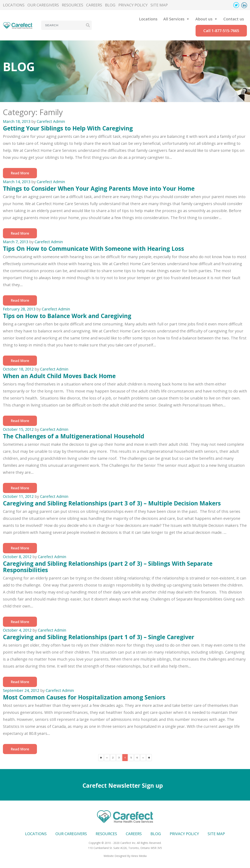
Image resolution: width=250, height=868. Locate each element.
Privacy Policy (133, 5)
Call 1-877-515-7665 (221, 31)
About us (204, 19)
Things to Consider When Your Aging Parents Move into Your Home (99, 188)
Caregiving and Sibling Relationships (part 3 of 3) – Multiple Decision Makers (112, 503)
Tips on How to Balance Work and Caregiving (67, 316)
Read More (20, 173)
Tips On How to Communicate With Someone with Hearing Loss (94, 249)
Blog (110, 5)
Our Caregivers (43, 5)
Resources (73, 5)
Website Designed (115, 856)
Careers (94, 5)
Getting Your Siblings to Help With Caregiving (68, 128)
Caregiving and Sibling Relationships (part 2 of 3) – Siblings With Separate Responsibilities (108, 567)
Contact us (234, 19)
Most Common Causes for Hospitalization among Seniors (84, 697)
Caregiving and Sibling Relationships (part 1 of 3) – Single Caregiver (99, 637)
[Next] (149, 758)
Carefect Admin (51, 121)
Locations (14, 5)
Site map (159, 5)
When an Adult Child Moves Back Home (59, 376)
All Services (174, 19)
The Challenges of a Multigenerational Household (74, 436)
